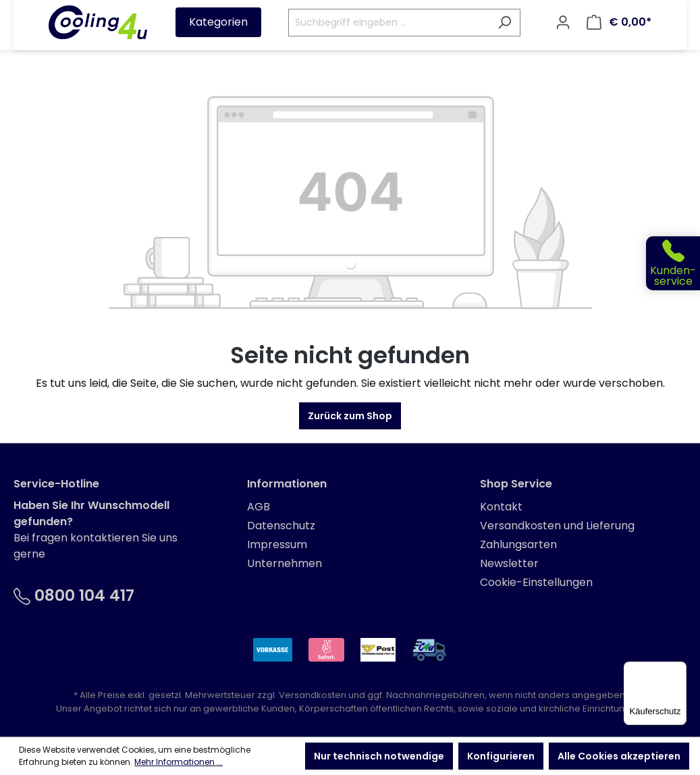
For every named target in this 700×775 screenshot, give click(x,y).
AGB (259, 507)
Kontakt (501, 507)
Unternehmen (285, 563)
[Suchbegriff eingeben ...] (389, 23)
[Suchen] (505, 23)
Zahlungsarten (518, 544)
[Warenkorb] (619, 22)
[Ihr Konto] (563, 22)
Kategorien (218, 22)
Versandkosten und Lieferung (557, 526)
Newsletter (509, 563)
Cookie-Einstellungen (536, 582)
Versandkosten (313, 695)
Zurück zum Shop (350, 416)
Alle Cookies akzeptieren (619, 756)
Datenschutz (281, 526)
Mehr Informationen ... (179, 762)
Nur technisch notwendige (379, 756)
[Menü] (678, 670)
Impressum (277, 544)
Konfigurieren (501, 756)
